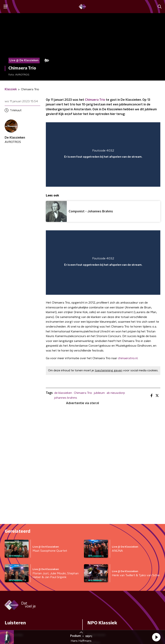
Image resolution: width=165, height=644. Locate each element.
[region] (103, 154)
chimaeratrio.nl (128, 358)
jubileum (99, 393)
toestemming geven (109, 370)
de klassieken (63, 393)
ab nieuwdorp (116, 393)
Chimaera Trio (95, 100)
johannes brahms (66, 398)
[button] (156, 637)
